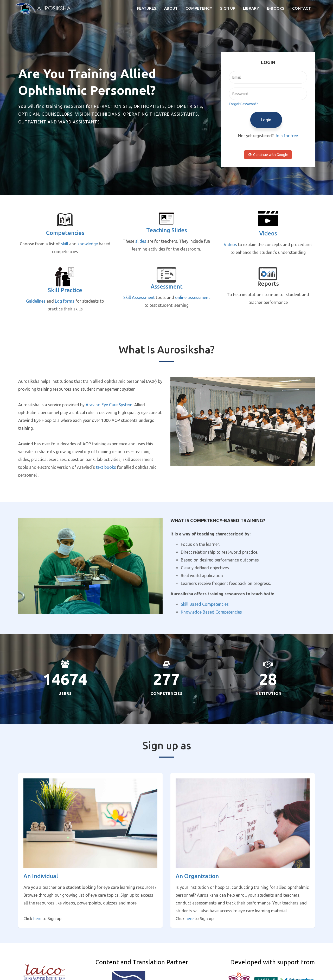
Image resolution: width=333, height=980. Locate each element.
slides (141, 241)
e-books (276, 8)
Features (147, 8)
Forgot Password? (243, 104)
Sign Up (228, 8)
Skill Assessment (139, 297)
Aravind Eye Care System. (109, 405)
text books (106, 467)
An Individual (41, 876)
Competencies (65, 233)
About (171, 8)
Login (266, 120)
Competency (199, 8)
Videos (268, 233)
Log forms (65, 301)
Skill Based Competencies (205, 604)
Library (251, 8)
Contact (302, 8)
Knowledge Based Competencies (211, 612)
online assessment (193, 297)
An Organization (197, 876)
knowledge (88, 244)
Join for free (286, 136)
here (37, 919)
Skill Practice (65, 290)
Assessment (167, 286)
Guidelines (36, 301)
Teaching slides (167, 230)
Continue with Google (268, 155)
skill (65, 244)
